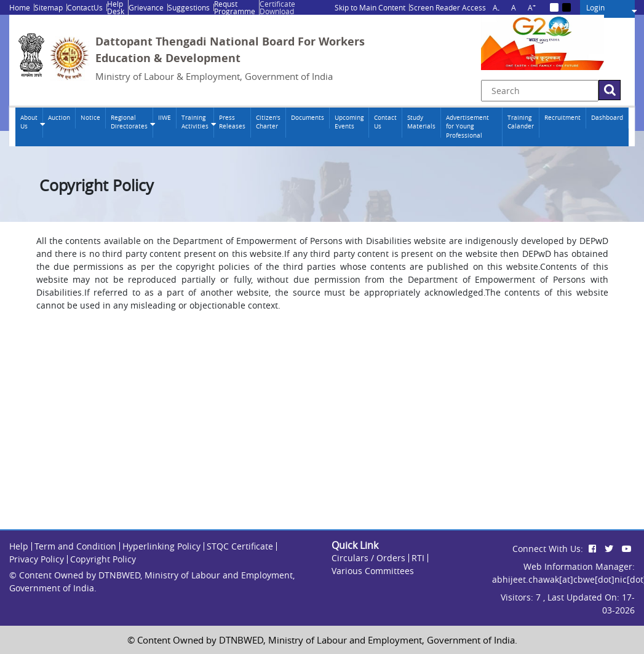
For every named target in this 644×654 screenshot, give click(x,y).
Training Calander (521, 122)
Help (19, 546)
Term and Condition (75, 546)
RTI (418, 558)
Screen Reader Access (448, 7)
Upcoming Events (349, 122)
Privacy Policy (37, 559)
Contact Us (385, 122)
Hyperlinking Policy (161, 546)
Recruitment (563, 118)
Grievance (146, 7)
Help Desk (116, 7)
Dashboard (607, 118)
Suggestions (189, 7)
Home (20, 7)
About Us (29, 122)
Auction (59, 118)
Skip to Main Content (370, 7)
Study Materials (421, 122)
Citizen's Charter (268, 122)
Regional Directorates (129, 122)
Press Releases (232, 122)
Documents (308, 118)
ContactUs (85, 7)
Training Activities (195, 122)
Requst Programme (235, 7)
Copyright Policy (103, 559)
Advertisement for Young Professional (467, 127)
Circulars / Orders (368, 558)
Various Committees (373, 571)
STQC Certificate (240, 546)
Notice (90, 118)
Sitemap (49, 7)
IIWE (165, 118)
